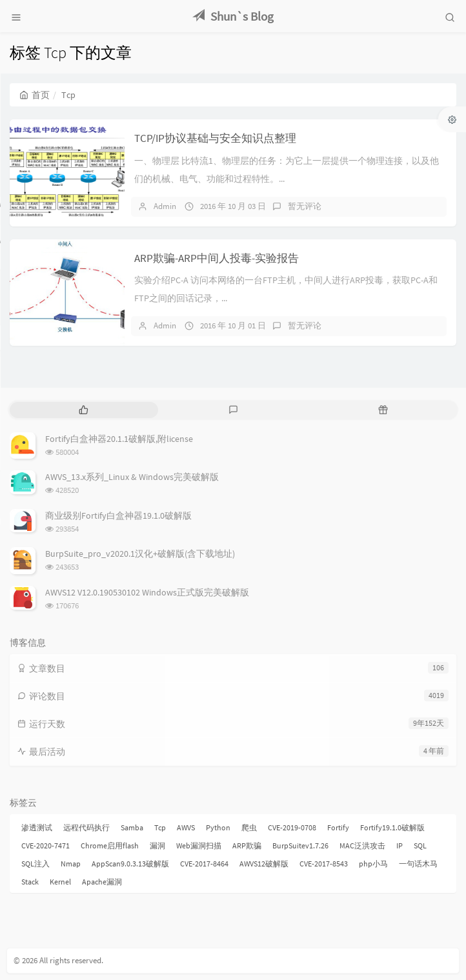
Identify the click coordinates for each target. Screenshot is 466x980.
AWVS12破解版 (264, 864)
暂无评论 (305, 206)
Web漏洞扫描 (199, 845)
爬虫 (249, 827)
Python (218, 827)
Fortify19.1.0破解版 (392, 827)
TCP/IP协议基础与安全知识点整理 (215, 138)
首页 (35, 95)
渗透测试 (37, 827)
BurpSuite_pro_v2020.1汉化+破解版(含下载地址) (140, 554)
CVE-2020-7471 (46, 845)
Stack (30, 882)
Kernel (60, 882)
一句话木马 (418, 864)
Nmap (71, 864)
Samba (132, 827)
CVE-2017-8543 (324, 864)
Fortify (338, 827)
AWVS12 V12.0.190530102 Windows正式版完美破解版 (147, 592)
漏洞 (157, 845)
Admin (165, 206)
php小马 (373, 864)
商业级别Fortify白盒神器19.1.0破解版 (118, 515)
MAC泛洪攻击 (362, 845)
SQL (420, 845)
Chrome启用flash (110, 845)
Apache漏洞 (102, 882)
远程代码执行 (86, 827)
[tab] (83, 410)
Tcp (160, 827)
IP (400, 845)
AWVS (186, 827)
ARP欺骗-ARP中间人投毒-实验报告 (217, 258)
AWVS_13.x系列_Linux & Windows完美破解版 (132, 477)
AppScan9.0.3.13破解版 (130, 864)
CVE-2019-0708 (292, 827)
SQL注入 (35, 864)
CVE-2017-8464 (204, 864)
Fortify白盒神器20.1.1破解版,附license (119, 439)
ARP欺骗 (247, 845)
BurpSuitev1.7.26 (300, 845)
